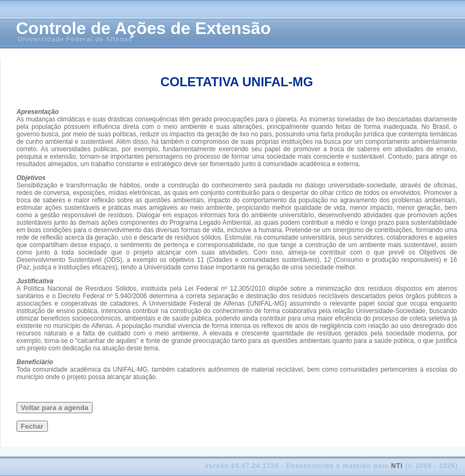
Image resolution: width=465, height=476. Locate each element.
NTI (397, 466)
